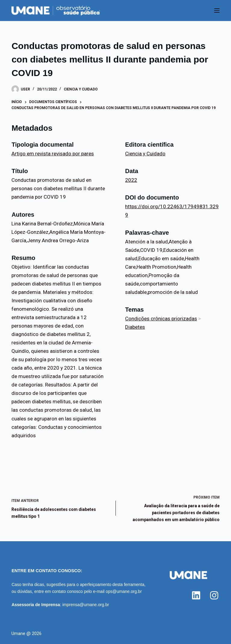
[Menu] (217, 11)
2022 (131, 180)
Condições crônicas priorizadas (161, 319)
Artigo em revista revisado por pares (53, 154)
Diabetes (135, 327)
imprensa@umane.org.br (86, 605)
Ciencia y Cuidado (81, 89)
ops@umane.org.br (124, 591)
